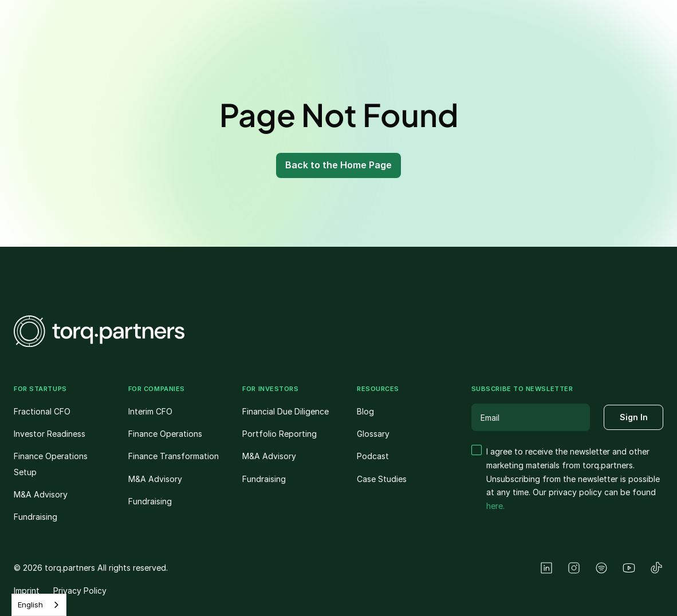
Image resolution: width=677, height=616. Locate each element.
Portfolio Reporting (280, 434)
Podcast (373, 456)
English (30, 605)
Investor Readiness (50, 434)
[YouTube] (629, 568)
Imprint (27, 591)
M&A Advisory (41, 494)
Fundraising (36, 517)
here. (495, 506)
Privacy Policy (80, 591)
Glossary (373, 434)
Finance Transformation (174, 456)
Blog (365, 411)
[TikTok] (656, 568)
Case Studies (382, 479)
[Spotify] (601, 568)
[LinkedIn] (546, 568)
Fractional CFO (42, 411)
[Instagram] (574, 568)
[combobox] (39, 605)
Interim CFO (150, 411)
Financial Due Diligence (286, 411)
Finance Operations (165, 434)
